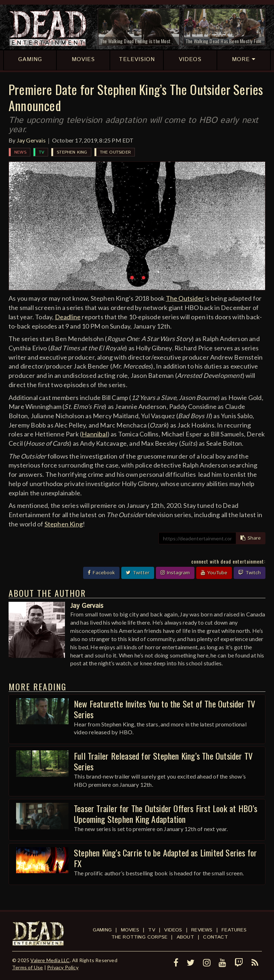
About (185, 937)
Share (251, 538)
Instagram (175, 573)
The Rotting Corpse (139, 937)
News (20, 152)
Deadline (68, 317)
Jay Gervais (31, 140)
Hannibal (95, 434)
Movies (130, 930)
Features (234, 930)
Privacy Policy (63, 967)
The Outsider (115, 152)
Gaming (102, 930)
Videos (173, 930)
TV (42, 152)
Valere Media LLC (50, 960)
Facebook (101, 573)
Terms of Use (27, 967)
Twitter (138, 573)
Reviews (202, 930)
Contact (215, 937)
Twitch (250, 573)
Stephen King (72, 152)
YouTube (214, 573)
